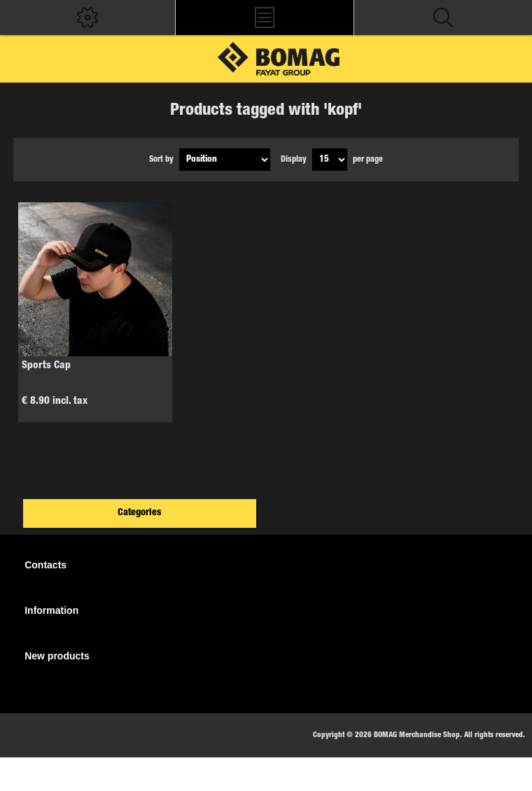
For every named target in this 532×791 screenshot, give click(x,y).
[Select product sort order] (225, 160)
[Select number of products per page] (330, 160)
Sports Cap (46, 366)
